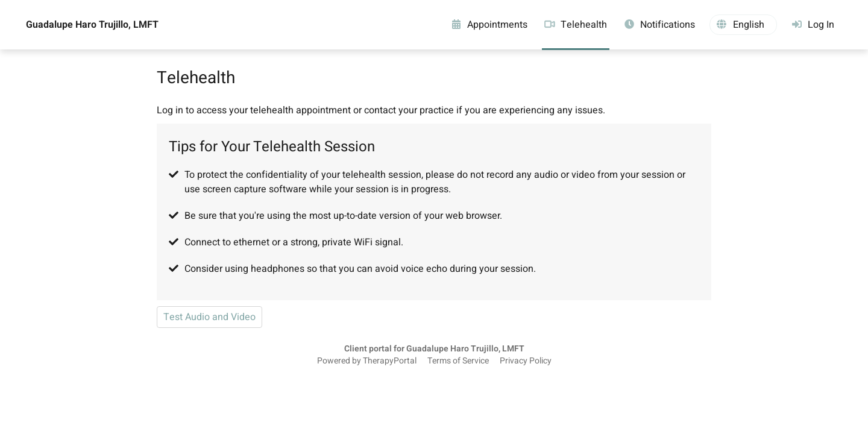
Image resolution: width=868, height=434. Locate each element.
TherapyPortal (390, 361)
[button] (743, 25)
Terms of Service (458, 361)
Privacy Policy (526, 361)
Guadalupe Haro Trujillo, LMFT (92, 25)
